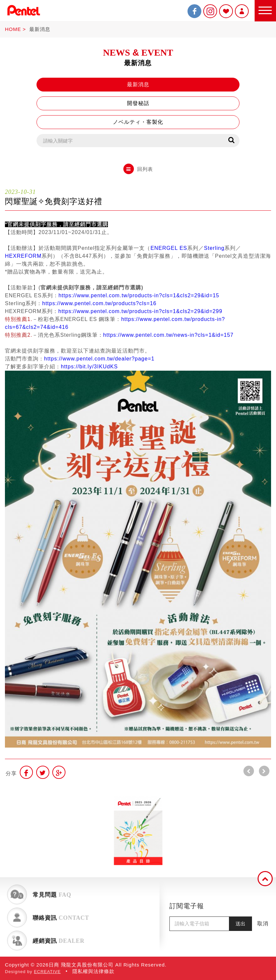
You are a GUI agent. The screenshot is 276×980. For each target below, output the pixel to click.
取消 (263, 924)
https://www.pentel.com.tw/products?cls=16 (99, 303)
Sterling (214, 248)
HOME (13, 29)
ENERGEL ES (169, 248)
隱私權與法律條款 (93, 971)
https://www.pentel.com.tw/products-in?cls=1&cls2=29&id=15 (139, 295)
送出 (240, 924)
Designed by (33, 972)
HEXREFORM (23, 256)
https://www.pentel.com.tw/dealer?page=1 (99, 359)
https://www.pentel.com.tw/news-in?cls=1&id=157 (168, 335)
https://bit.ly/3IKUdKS (89, 367)
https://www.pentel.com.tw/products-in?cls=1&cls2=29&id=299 (140, 311)
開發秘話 (138, 103)
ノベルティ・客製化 (138, 122)
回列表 (138, 169)
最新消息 (40, 29)
